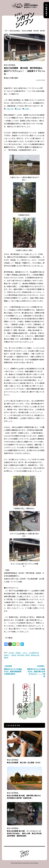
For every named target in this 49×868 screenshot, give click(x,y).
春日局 (28, 655)
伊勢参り (7, 655)
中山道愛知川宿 (34, 653)
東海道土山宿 (35, 655)
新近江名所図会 (15, 31)
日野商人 (18, 653)
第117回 (10, 109)
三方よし (25, 653)
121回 (19, 109)
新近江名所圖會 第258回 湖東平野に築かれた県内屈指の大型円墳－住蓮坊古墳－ (24, 794)
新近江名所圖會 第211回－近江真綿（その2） (24, 760)
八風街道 (13, 655)
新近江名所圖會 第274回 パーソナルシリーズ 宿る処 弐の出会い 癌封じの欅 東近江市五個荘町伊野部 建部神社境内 (25, 831)
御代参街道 (21, 655)
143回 (26, 109)
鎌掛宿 (6, 658)
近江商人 (12, 653)
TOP (6, 31)
